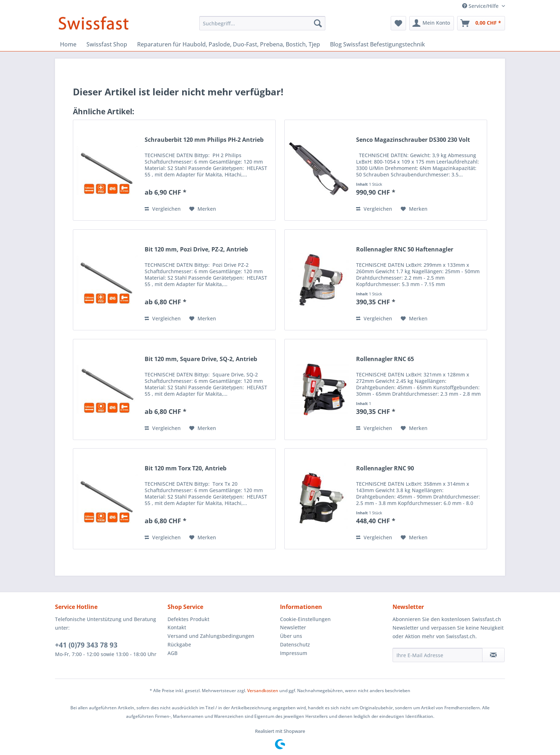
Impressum (294, 653)
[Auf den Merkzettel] (203, 209)
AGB (172, 653)
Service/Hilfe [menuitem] (481, 6)
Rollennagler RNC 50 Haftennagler (405, 249)
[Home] (68, 44)
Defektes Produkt (188, 619)
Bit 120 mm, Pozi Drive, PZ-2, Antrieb (196, 249)
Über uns (291, 636)
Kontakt (177, 627)
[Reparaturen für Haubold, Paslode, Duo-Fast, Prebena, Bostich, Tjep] (229, 44)
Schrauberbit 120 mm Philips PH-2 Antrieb (204, 140)
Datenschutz (295, 644)
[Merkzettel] (398, 23)
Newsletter (293, 627)
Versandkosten (263, 691)
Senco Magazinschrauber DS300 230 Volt (413, 140)
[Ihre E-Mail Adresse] (437, 655)
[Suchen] (318, 23)
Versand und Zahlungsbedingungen (211, 636)
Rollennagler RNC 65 (385, 359)
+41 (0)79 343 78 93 (86, 645)
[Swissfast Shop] (107, 44)
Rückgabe (179, 644)
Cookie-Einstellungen (305, 619)
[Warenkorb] (481, 23)
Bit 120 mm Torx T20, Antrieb (186, 468)
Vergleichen (163, 209)
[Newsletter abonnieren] (493, 655)
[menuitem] (262, 23)
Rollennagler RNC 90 (385, 468)
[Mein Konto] (432, 23)
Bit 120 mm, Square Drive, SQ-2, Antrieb (201, 359)
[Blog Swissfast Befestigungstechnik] (377, 44)
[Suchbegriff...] (262, 23)
